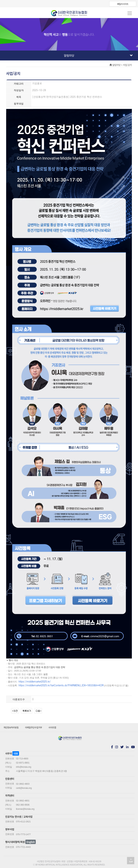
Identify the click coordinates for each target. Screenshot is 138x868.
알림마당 (98, 55)
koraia (69, 13)
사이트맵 (52, 727)
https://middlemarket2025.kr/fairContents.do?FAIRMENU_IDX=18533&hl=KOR (61, 685)
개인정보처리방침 (11, 727)
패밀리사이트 (123, 4)
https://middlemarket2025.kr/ (34, 681)
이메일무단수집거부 (34, 727)
